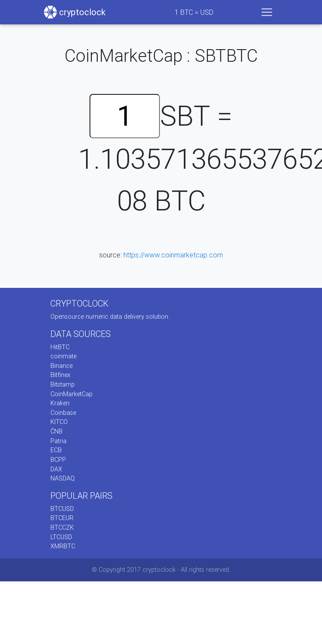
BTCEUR (62, 518)
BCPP (58, 460)
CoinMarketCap (71, 394)
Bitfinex (60, 375)
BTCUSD (62, 509)
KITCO (59, 422)
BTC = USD (194, 12)
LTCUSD (61, 537)
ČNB (56, 431)
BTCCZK (62, 527)
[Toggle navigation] (267, 12)
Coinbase (63, 413)
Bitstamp (63, 384)
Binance (61, 366)
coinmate (63, 356)
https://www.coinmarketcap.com (173, 255)
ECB (56, 450)
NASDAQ (63, 478)
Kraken (60, 403)
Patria (58, 441)
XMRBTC (63, 546)
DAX (56, 469)
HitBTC (60, 347)
